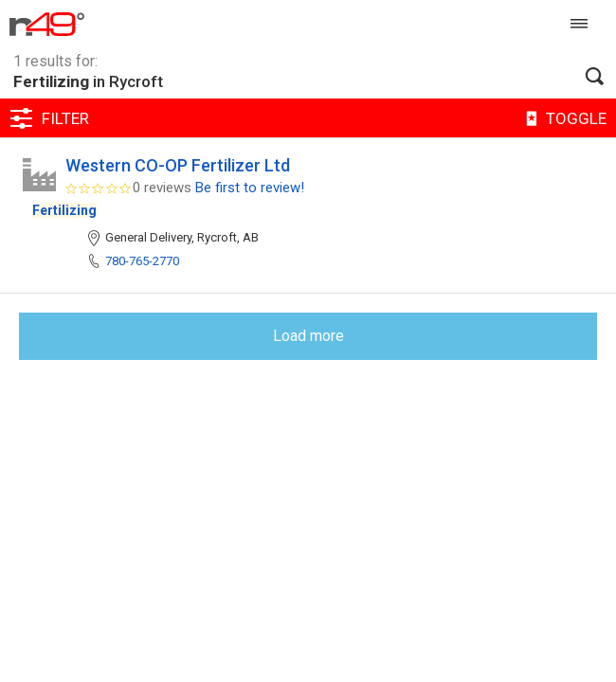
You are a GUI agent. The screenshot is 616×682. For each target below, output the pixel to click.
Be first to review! (250, 188)
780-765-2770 (142, 261)
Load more (308, 336)
